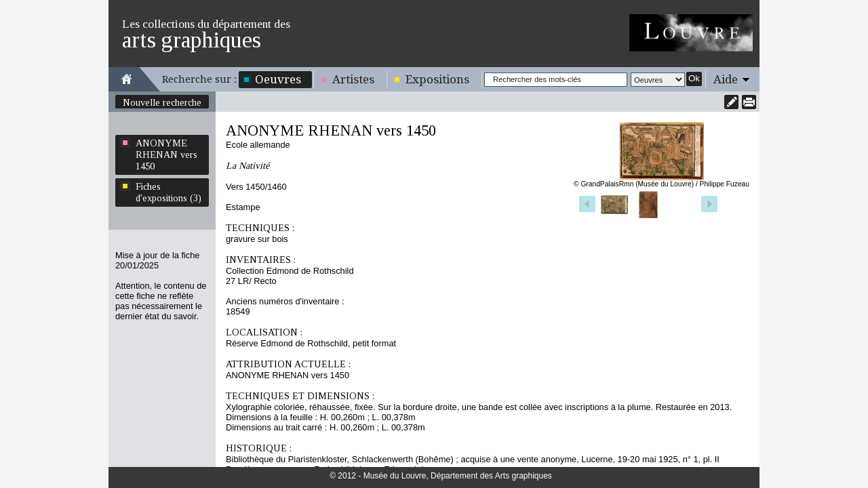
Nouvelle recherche (162, 102)
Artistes (353, 79)
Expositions (437, 79)
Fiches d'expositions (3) (169, 192)
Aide (726, 79)
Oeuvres (278, 79)
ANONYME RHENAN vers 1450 (166, 155)
